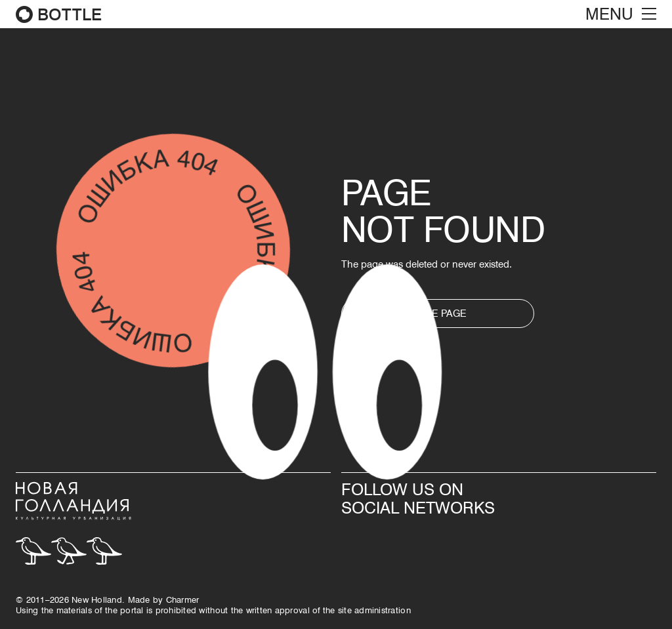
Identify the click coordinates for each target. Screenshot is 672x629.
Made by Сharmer (164, 599)
